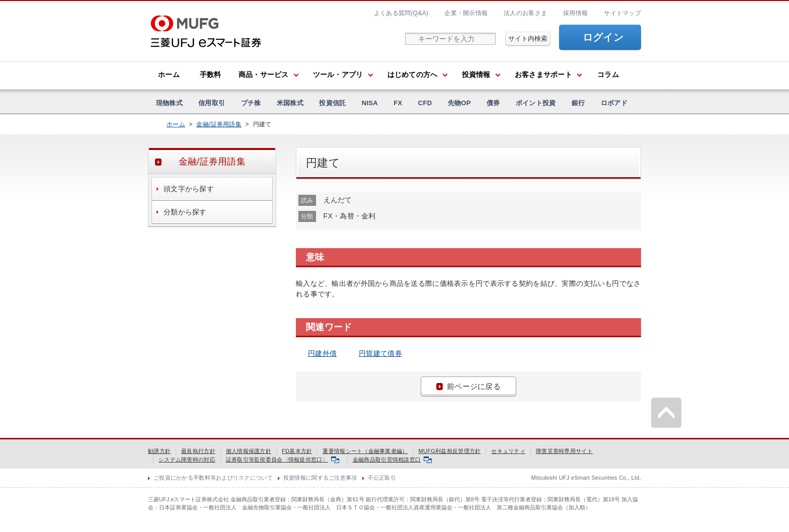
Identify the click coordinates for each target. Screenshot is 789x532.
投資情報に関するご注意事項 (320, 478)
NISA (370, 103)
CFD (425, 103)
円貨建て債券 (380, 353)
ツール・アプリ (338, 74)
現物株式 (169, 103)
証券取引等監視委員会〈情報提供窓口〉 (283, 460)
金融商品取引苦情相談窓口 (392, 460)
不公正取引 (382, 478)
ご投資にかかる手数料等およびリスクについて (213, 478)
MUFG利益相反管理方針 (450, 451)
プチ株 (251, 103)
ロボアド (614, 103)
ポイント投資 (536, 103)
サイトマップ (622, 13)
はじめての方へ (413, 74)
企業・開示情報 (466, 13)
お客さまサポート (543, 74)
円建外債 (322, 353)
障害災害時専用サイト (564, 451)
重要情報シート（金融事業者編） (365, 451)
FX (398, 103)
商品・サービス (264, 74)
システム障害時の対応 (187, 460)
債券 (493, 103)
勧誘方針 (159, 451)
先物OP (459, 103)
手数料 (211, 74)
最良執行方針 (198, 451)
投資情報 (476, 74)
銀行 (578, 103)
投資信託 (332, 103)
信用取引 (212, 103)
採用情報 (575, 13)
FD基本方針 (297, 451)
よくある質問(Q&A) (401, 13)
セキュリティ (508, 451)
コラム (608, 74)
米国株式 (290, 103)
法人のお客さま (525, 13)
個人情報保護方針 (249, 451)
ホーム (169, 74)
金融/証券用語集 (219, 124)
